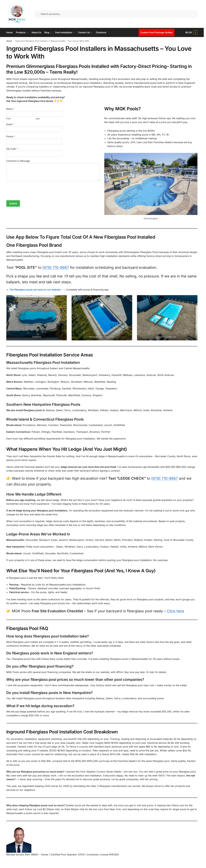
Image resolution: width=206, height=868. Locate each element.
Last (38, 119)
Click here (175, 611)
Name (10, 109)
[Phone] (34, 141)
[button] (191, 33)
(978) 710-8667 (56, 267)
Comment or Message (18, 161)
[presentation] (29, 195)
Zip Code (12, 149)
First (8, 119)
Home (9, 41)
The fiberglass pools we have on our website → (36, 290)
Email (10, 124)
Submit (13, 203)
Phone (11, 136)
